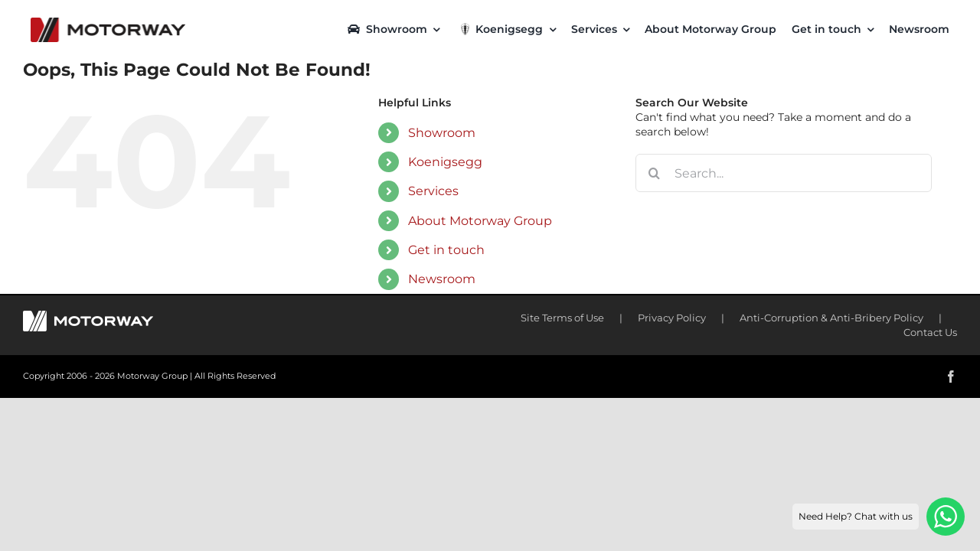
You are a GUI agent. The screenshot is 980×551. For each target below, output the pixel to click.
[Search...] (784, 173)
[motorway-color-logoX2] (108, 23)
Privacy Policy (672, 318)
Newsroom (442, 279)
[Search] (655, 173)
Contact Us (930, 332)
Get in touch (446, 250)
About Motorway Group (480, 221)
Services (433, 191)
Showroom (442, 133)
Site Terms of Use (562, 318)
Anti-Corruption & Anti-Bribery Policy (831, 318)
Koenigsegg (445, 162)
